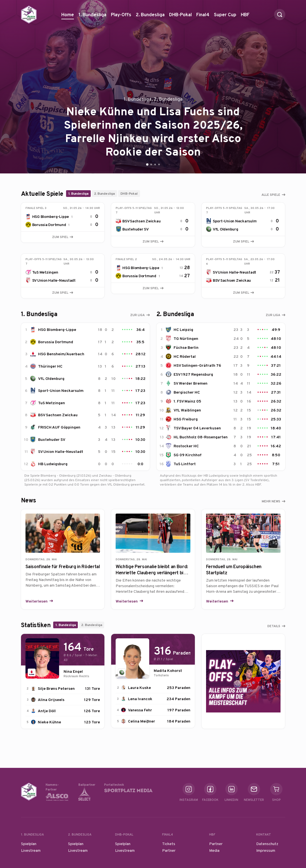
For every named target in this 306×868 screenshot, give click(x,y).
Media (214, 850)
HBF (245, 17)
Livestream (31, 850)
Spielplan (29, 844)
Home (68, 15)
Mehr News (271, 501)
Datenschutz (267, 844)
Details (274, 626)
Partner (169, 850)
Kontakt (264, 834)
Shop (276, 792)
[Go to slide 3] (155, 164)
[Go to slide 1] (147, 164)
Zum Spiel (63, 237)
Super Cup (225, 17)
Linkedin (231, 792)
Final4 (203, 17)
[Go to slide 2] (151, 164)
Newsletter (254, 792)
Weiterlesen (37, 601)
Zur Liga (137, 315)
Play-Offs (121, 15)
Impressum (266, 850)
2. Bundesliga (150, 17)
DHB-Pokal (180, 17)
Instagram (189, 792)
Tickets (169, 844)
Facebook (210, 792)
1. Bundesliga (92, 17)
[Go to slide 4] (159, 164)
